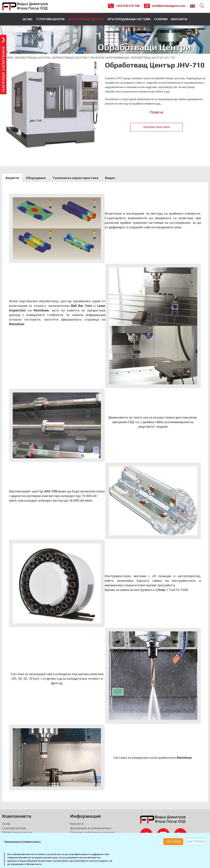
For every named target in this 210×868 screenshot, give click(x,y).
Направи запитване (156, 127)
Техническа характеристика (75, 178)
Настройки (196, 841)
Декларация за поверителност (23, 842)
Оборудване (36, 178)
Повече (156, 112)
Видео (110, 178)
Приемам (173, 841)
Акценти (12, 178)
